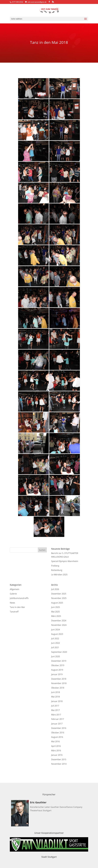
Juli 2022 (55, 638)
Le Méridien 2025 (59, 575)
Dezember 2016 (59, 728)
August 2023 (57, 634)
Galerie (13, 594)
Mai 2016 (55, 741)
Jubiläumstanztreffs (19, 598)
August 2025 (57, 603)
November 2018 (59, 683)
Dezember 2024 (59, 621)
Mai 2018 (55, 697)
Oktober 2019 (58, 665)
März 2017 (56, 715)
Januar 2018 (57, 701)
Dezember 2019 (59, 661)
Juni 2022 (56, 643)
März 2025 (56, 616)
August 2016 (57, 737)
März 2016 (56, 751)
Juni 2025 (56, 607)
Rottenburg (57, 570)
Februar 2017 (58, 719)
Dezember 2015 (59, 759)
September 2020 (59, 652)
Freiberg (55, 566)
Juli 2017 (55, 706)
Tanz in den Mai (17, 607)
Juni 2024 (56, 630)
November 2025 (59, 598)
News (12, 603)
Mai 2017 (55, 710)
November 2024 (59, 625)
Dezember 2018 (59, 679)
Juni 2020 (56, 656)
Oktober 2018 (58, 688)
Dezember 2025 (59, 594)
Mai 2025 (55, 612)
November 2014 (59, 764)
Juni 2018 (56, 692)
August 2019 (57, 670)
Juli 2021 (55, 647)
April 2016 (56, 746)
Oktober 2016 (58, 733)
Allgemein (15, 589)
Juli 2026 (55, 589)
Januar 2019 (57, 674)
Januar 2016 (57, 755)
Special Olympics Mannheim (65, 561)
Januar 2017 (57, 724)
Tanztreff (14, 612)
